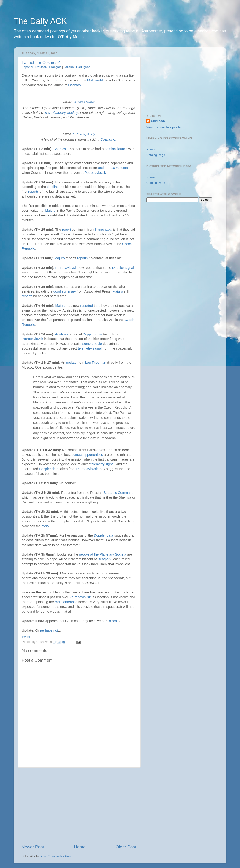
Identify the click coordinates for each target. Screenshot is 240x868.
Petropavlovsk (95, 173)
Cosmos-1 (76, 85)
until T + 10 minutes (113, 168)
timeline (53, 187)
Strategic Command (119, 493)
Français (55, 67)
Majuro (50, 211)
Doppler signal (123, 268)
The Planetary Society (84, 102)
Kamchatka (104, 230)
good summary (65, 291)
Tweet (26, 637)
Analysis (61, 334)
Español (27, 67)
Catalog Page (156, 155)
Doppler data (92, 334)
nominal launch (116, 149)
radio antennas (66, 602)
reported (58, 80)
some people (92, 344)
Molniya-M (95, 80)
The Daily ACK (40, 21)
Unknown (158, 121)
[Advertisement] (79, 806)
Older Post (126, 847)
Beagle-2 (105, 559)
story (45, 526)
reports (33, 192)
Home (80, 847)
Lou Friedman (96, 363)
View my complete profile (164, 127)
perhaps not (49, 630)
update (71, 363)
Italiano (69, 67)
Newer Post (33, 847)
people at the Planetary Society (102, 554)
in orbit (113, 621)
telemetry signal (90, 348)
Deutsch (41, 67)
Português (83, 67)
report (67, 230)
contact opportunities (87, 455)
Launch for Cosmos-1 (41, 63)
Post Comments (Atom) (57, 856)
